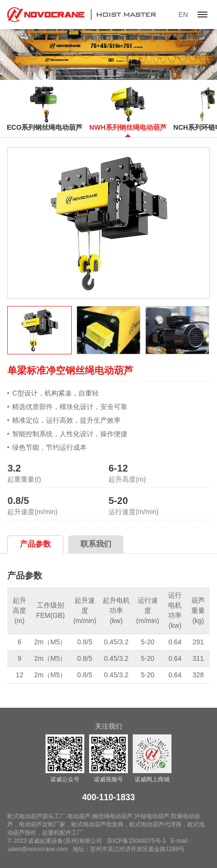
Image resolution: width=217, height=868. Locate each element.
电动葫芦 (79, 816)
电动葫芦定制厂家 (42, 824)
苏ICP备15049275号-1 (137, 841)
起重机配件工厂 (62, 833)
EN (183, 15)
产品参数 (35, 544)
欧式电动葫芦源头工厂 (36, 816)
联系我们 (96, 544)
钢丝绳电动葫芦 (112, 816)
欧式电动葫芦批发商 (97, 824)
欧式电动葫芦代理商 (155, 824)
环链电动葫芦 (152, 816)
